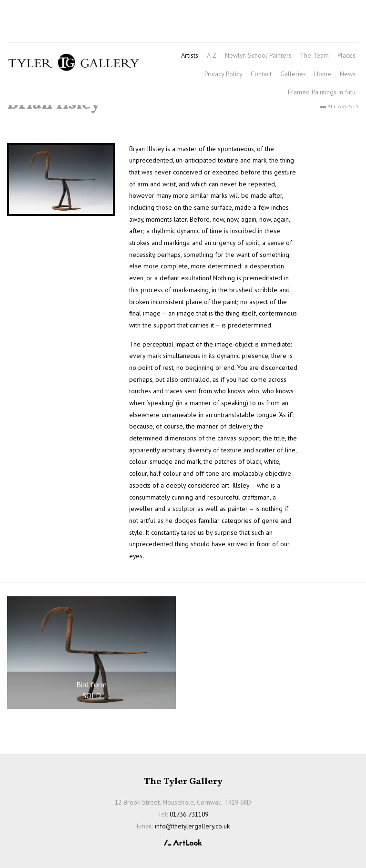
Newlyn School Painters (258, 55)
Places (346, 55)
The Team (314, 55)
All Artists (343, 106)
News (348, 74)
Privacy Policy (223, 74)
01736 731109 (35, 15)
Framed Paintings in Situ (322, 92)
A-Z (212, 55)
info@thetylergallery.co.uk (85, 31)
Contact (261, 74)
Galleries (293, 74)
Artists (190, 55)
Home (323, 74)
